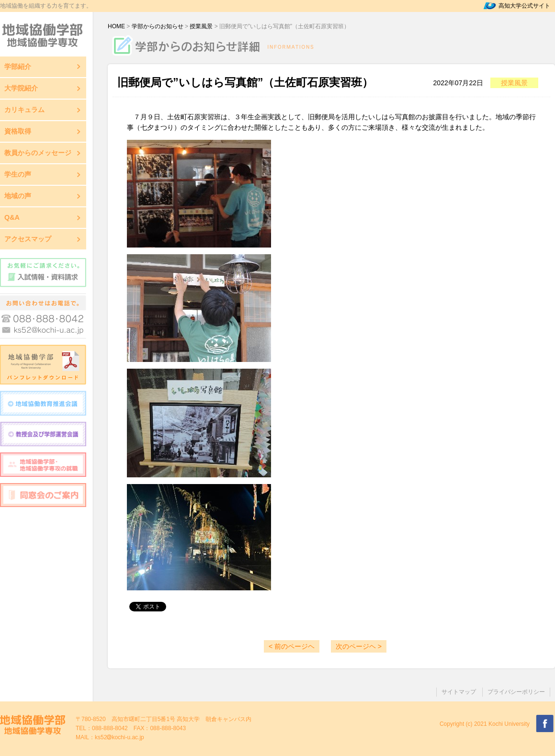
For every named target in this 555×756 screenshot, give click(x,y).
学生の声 (18, 174)
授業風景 (201, 26)
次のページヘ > (359, 646)
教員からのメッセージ (38, 153)
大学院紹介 (21, 88)
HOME (116, 26)
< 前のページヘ (292, 646)
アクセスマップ (28, 239)
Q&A (12, 217)
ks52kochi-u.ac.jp (119, 737)
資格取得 (18, 131)
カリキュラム (24, 110)
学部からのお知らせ (158, 26)
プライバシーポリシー (516, 692)
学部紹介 (18, 67)
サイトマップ (459, 692)
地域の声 (18, 196)
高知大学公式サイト (524, 6)
